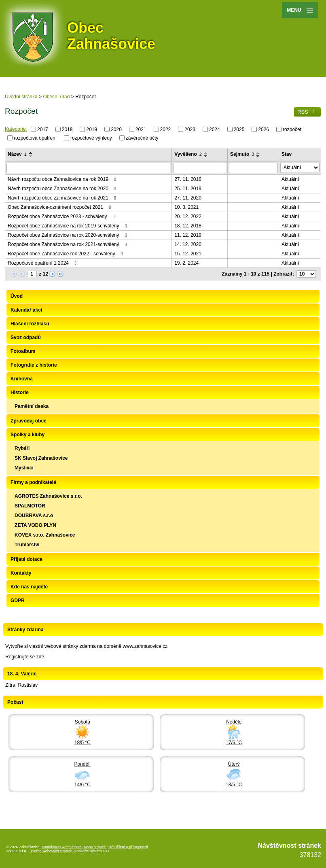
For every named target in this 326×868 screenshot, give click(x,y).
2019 (92, 129)
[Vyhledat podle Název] (88, 168)
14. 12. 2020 (188, 244)
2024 (215, 129)
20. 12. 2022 (188, 216)
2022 (166, 129)
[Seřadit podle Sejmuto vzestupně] (258, 153)
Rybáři (22, 448)
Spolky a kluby (28, 435)
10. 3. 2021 (186, 207)
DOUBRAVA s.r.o (34, 516)
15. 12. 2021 (188, 254)
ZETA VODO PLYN (35, 525)
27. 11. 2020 (188, 198)
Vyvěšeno (188, 154)
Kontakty (21, 573)
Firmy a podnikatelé (33, 482)
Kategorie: (16, 129)
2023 (190, 129)
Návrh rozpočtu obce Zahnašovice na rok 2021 (63, 198)
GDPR (18, 601)
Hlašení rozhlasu (30, 324)
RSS (307, 112)
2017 (43, 129)
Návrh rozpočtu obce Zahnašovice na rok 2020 (63, 189)
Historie (20, 393)
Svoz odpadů (26, 337)
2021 (141, 129)
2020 (116, 129)
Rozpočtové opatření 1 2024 (43, 263)
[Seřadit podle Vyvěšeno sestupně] (206, 156)
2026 (264, 129)
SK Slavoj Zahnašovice (41, 458)
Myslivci (24, 468)
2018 (67, 129)
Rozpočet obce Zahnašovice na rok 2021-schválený (68, 244)
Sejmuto (242, 154)
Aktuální (290, 179)
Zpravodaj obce (29, 421)
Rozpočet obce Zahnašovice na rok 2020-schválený (68, 235)
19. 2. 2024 (186, 263)
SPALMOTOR (30, 506)
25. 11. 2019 (188, 189)
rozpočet (292, 129)
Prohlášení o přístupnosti (128, 847)
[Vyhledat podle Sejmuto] (253, 168)
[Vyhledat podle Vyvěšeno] (200, 168)
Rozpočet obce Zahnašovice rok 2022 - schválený (66, 254)
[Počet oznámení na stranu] (306, 274)
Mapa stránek (95, 847)
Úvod (17, 296)
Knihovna (22, 379)
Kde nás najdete (29, 587)
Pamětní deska (32, 406)
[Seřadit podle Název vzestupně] (31, 153)
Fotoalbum (23, 351)
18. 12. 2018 (188, 226)
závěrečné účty (142, 138)
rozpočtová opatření (35, 138)
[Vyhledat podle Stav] (300, 168)
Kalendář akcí (26, 310)
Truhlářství (27, 545)
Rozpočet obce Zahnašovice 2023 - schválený (62, 216)
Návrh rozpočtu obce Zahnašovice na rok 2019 (63, 179)
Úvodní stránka (21, 97)
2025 (239, 129)
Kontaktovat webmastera (62, 847)
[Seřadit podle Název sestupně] (31, 156)
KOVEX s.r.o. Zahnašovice (45, 535)
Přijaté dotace (26, 559)
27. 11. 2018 (188, 179)
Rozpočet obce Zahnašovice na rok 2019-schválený (68, 226)
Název (17, 154)
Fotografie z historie (34, 365)
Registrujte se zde (25, 657)
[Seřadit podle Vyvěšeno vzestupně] (206, 153)
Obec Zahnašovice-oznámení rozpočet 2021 (60, 207)
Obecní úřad (56, 97)
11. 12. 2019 (188, 235)
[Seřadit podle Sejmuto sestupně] (258, 156)
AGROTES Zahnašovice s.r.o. (48, 496)
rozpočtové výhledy (91, 138)
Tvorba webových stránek (51, 851)
